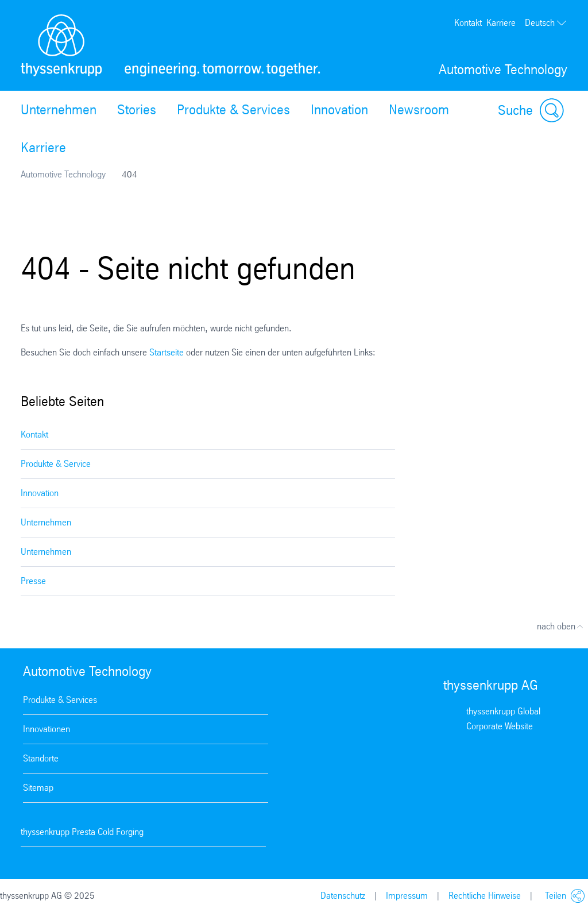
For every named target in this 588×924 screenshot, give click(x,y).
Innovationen (47, 729)
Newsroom (419, 110)
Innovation (339, 110)
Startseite (167, 352)
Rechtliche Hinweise (485, 896)
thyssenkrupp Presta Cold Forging (82, 832)
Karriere (501, 23)
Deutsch (546, 23)
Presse (33, 581)
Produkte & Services (233, 110)
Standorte (41, 758)
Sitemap (38, 788)
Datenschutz (343, 896)
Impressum (407, 896)
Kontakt (468, 23)
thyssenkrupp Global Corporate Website (503, 719)
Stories (137, 110)
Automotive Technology (63, 174)
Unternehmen (59, 110)
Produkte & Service (56, 464)
